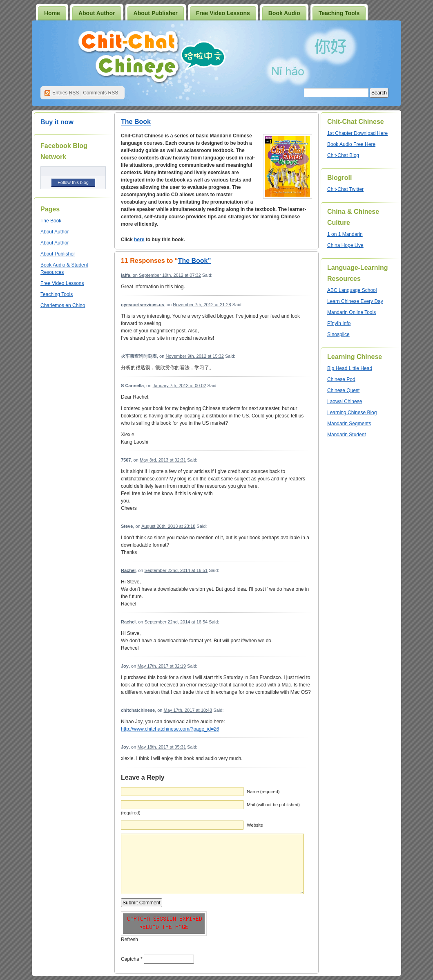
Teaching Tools (339, 13)
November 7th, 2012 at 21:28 (202, 305)
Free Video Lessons (223, 13)
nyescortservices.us (143, 305)
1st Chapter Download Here (357, 133)
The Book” (195, 261)
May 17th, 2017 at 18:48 (188, 710)
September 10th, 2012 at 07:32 (170, 275)
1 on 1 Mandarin (345, 234)
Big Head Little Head (350, 368)
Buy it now (57, 122)
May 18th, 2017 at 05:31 (162, 747)
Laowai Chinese (345, 401)
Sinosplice (338, 334)
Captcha (130, 959)
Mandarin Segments (349, 424)
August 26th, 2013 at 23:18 (168, 526)
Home (52, 13)
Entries (66, 93)
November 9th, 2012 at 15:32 (194, 356)
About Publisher (156, 13)
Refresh (129, 940)
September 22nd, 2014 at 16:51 (176, 570)
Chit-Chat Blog (343, 155)
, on (130, 275)
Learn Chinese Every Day (355, 301)
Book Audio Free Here (351, 144)
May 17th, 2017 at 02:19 (162, 666)
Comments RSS (100, 93)
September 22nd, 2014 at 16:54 (176, 622)
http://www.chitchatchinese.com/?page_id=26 (170, 729)
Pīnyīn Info (339, 323)
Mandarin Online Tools (352, 312)
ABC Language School (352, 290)
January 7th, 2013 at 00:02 (180, 386)
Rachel (128, 570)
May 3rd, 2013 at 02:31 (163, 460)
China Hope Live (345, 245)
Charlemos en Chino (63, 305)
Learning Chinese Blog (352, 413)
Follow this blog (73, 182)
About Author (97, 13)
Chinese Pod (341, 379)
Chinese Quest (343, 390)
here (139, 240)
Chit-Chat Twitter (345, 189)
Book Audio (284, 13)
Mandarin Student (347, 435)
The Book (51, 221)
